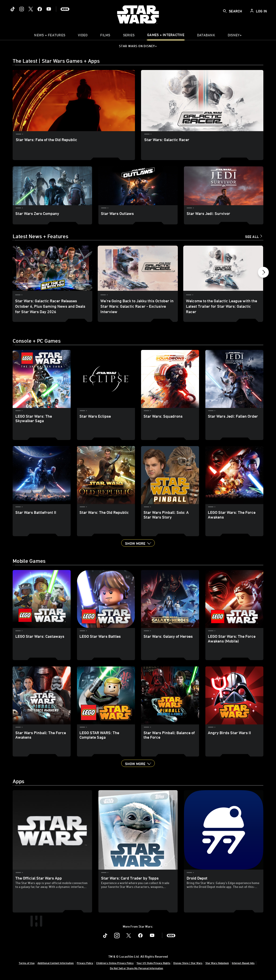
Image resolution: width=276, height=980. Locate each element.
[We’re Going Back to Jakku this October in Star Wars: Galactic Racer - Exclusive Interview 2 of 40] (138, 268)
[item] (50, 36)
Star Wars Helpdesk (217, 963)
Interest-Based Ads (243, 963)
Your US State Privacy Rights (153, 963)
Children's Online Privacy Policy (115, 963)
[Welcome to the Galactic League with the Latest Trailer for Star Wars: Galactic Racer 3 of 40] (223, 268)
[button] (263, 273)
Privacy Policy (85, 963)
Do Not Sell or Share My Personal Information (137, 968)
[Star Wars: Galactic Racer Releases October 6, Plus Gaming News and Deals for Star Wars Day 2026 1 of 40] (52, 268)
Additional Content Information (56, 963)
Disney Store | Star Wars (188, 963)
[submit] (225, 11)
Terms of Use (27, 963)
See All (252, 237)
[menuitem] (83, 36)
